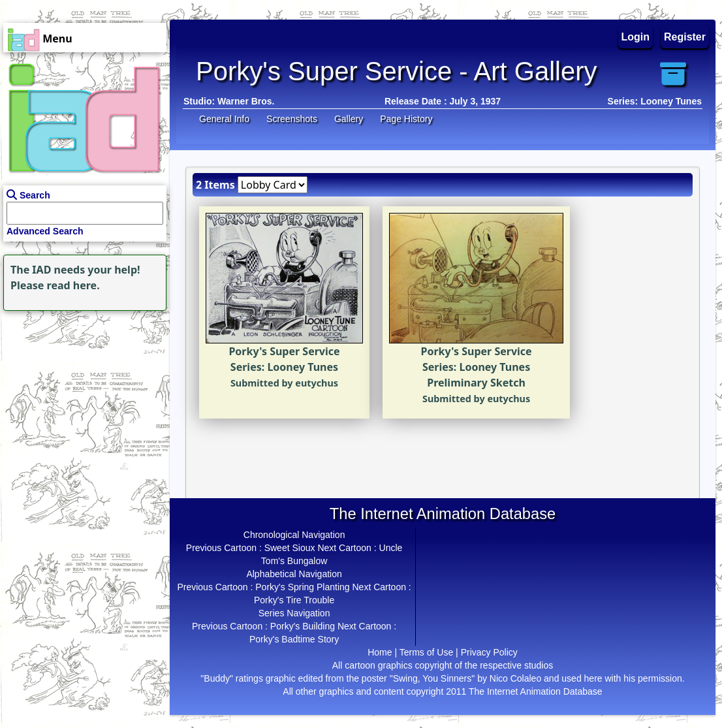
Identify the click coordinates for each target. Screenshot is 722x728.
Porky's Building (303, 626)
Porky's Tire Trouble (294, 600)
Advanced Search (45, 231)
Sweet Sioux (290, 548)
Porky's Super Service (284, 351)
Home (380, 652)
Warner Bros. (246, 101)
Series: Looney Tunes (655, 101)
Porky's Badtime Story (294, 639)
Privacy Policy (489, 652)
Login (636, 37)
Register (685, 37)
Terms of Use (426, 652)
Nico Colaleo (515, 678)
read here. (73, 285)
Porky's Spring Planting (302, 587)
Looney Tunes (303, 367)
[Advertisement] (82, 396)
